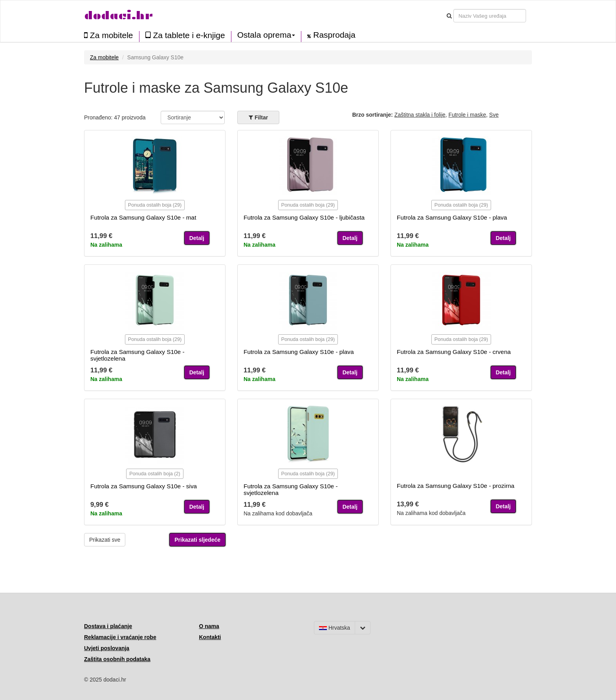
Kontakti (210, 637)
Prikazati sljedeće (197, 540)
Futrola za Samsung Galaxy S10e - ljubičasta (304, 217)
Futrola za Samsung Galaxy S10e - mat (143, 217)
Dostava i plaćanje (108, 626)
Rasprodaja (331, 35)
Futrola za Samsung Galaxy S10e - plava (452, 217)
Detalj (197, 238)
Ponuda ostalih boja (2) (155, 474)
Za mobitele (109, 35)
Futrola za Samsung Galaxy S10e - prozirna (456, 486)
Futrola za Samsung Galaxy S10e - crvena (454, 352)
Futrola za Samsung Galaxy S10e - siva (144, 486)
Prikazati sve (105, 540)
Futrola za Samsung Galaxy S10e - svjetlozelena (137, 355)
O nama (209, 626)
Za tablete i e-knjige (185, 35)
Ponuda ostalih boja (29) (155, 205)
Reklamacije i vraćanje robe (120, 637)
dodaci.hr (119, 16)
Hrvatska (335, 628)
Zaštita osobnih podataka (117, 659)
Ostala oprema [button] (266, 35)
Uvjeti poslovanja (107, 648)
